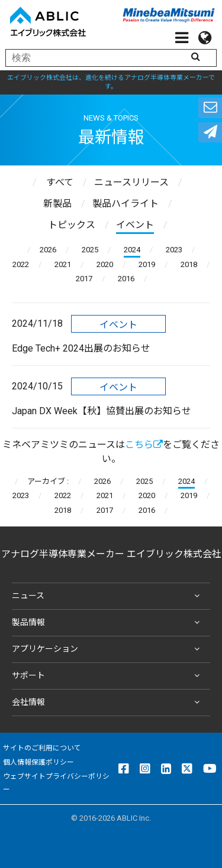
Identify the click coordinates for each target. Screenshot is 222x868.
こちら (144, 445)
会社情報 (108, 703)
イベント (118, 325)
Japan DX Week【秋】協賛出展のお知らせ (102, 411)
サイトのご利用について (42, 748)
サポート (108, 676)
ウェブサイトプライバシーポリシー (56, 783)
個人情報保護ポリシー (38, 762)
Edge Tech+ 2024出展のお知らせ (81, 348)
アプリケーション (108, 649)
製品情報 (108, 623)
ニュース (108, 596)
